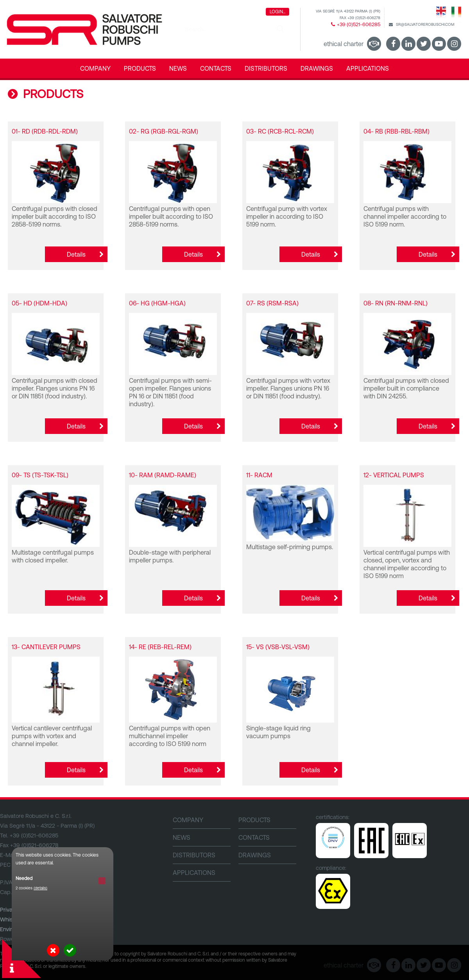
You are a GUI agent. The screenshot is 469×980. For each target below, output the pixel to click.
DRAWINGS (317, 68)
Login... (277, 12)
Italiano (456, 14)
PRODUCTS (140, 68)
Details (76, 254)
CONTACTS (216, 68)
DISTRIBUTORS (266, 68)
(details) (40, 888)
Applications (368, 68)
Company (95, 68)
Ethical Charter (344, 44)
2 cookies (31, 888)
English (441, 14)
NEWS (178, 68)
